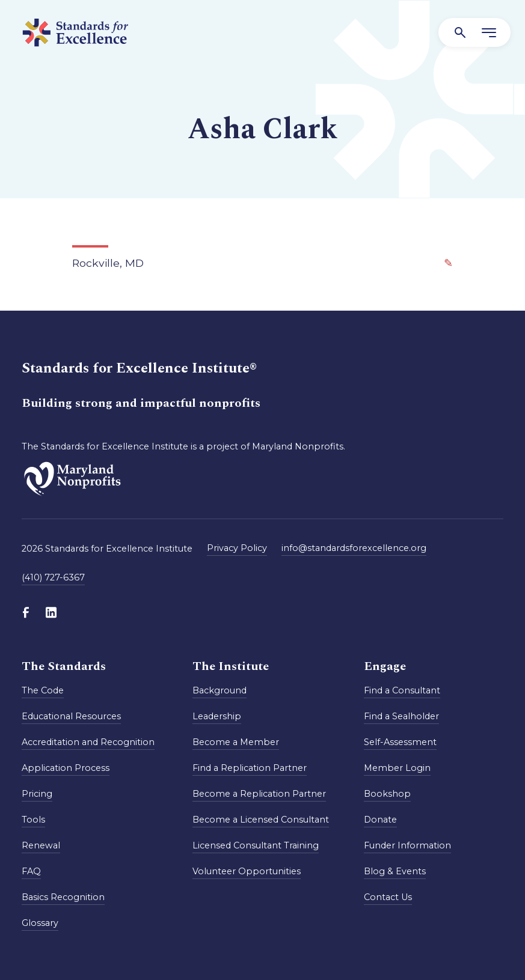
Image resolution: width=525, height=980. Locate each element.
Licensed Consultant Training (256, 845)
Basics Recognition (63, 897)
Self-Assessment (400, 742)
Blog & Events (395, 871)
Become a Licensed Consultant (261, 820)
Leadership (217, 716)
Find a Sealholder (401, 716)
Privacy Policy (237, 548)
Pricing (37, 794)
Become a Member (236, 742)
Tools (33, 820)
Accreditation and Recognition (88, 742)
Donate (380, 820)
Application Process (66, 768)
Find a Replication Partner (250, 768)
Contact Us (388, 897)
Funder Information (407, 845)
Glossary (40, 923)
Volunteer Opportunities (247, 871)
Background (220, 690)
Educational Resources (71, 716)
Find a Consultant (402, 690)
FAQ (31, 871)
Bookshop (387, 794)
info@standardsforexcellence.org (354, 548)
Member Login (397, 768)
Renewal (41, 845)
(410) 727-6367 (53, 577)
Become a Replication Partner (259, 794)
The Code (43, 690)
